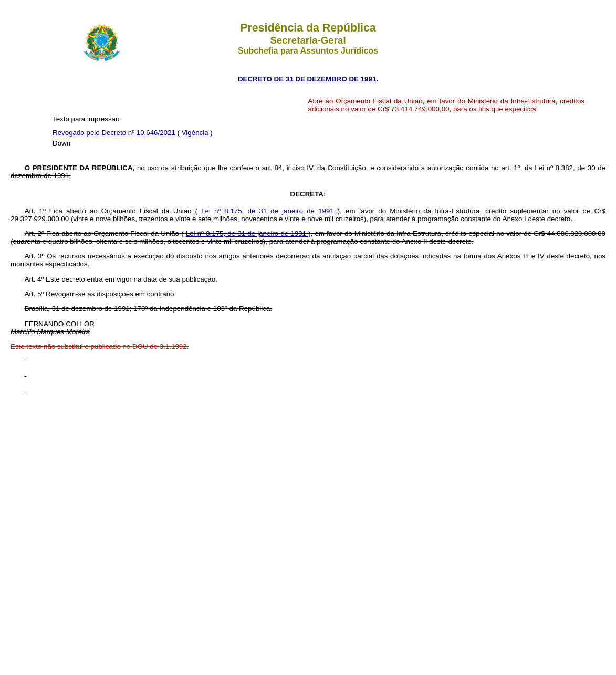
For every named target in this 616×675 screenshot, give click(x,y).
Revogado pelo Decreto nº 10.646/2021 (115, 133)
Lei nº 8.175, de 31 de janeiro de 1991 (269, 211)
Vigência (196, 133)
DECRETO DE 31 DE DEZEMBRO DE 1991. (308, 79)
